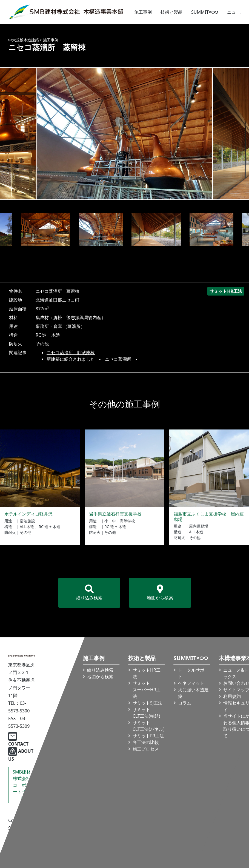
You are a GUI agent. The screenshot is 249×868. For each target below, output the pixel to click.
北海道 (42, 300)
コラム (185, 703)
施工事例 (143, 12)
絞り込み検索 (89, 593)
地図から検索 (160, 593)
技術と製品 (171, 12)
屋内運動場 (199, 526)
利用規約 (232, 696)
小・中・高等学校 (120, 521)
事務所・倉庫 (49, 326)
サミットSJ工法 (148, 703)
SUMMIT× (205, 12)
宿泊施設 (27, 521)
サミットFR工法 (148, 736)
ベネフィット (191, 683)
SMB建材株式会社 (22, 785)
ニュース (236, 12)
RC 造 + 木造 (48, 335)
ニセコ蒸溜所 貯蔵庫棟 (71, 353)
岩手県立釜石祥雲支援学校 (115, 514)
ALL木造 (27, 527)
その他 (42, 344)
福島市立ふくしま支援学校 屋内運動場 (209, 516)
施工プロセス (146, 749)
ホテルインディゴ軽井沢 (28, 514)
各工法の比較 (146, 742)
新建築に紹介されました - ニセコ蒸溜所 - (92, 359)
